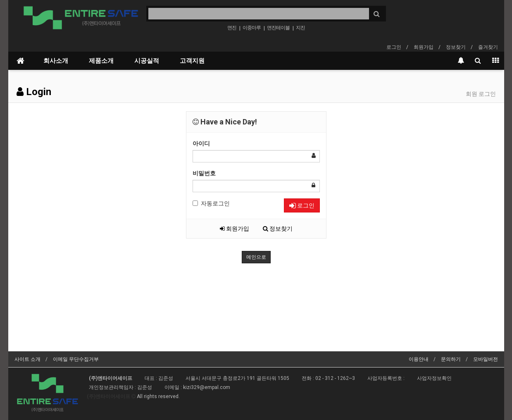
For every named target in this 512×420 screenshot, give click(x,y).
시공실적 (147, 61)
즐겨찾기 (488, 47)
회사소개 (56, 61)
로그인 (394, 47)
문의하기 (451, 359)
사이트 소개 (27, 359)
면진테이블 (278, 28)
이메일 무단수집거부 (76, 359)
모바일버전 (486, 359)
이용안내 (419, 359)
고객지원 (192, 61)
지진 (300, 28)
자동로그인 (211, 203)
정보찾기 (456, 47)
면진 (232, 28)
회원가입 (424, 47)
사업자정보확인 (434, 378)
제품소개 (101, 61)
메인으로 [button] (256, 257)
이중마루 (252, 28)
